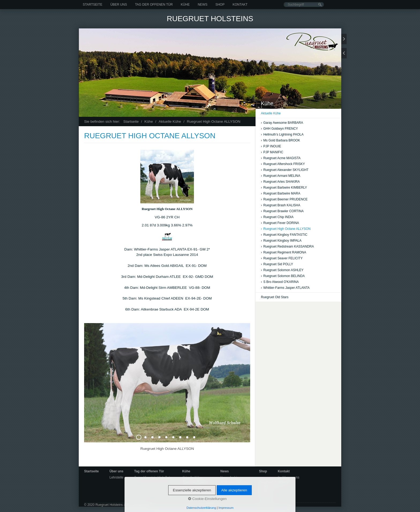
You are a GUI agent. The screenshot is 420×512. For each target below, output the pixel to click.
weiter (344, 39)
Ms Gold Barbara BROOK (280, 140)
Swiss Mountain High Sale (153, 477)
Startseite (93, 5)
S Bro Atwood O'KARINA (280, 282)
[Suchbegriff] (304, 5)
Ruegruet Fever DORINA (280, 223)
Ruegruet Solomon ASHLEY (282, 270)
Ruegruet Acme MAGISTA (281, 158)
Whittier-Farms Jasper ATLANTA (285, 288)
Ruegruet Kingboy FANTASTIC (284, 235)
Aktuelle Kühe (271, 113)
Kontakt (240, 5)
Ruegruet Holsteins (210, 19)
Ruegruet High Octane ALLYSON (286, 229)
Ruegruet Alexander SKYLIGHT (285, 170)
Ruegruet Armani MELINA (281, 176)
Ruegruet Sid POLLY (277, 264)
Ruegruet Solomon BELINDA (283, 276)
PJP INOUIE (271, 146)
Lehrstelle (117, 477)
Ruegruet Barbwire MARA (281, 193)
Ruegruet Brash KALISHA (281, 205)
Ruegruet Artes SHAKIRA (280, 182)
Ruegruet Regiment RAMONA (284, 252)
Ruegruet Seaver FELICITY (282, 258)
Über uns (119, 5)
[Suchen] (320, 5)
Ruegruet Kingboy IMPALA (281, 241)
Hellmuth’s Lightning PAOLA (282, 134)
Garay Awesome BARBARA (282, 123)
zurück (344, 53)
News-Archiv (229, 477)
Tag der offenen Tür (154, 5)
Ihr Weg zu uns (288, 477)
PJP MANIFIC (272, 152)
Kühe (185, 5)
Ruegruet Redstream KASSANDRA (287, 246)
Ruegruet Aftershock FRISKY (283, 164)
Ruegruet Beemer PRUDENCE (284, 199)
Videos (225, 487)
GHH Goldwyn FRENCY (279, 129)
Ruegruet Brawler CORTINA (282, 211)
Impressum (267, 497)
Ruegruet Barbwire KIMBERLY (284, 188)
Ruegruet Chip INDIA (277, 217)
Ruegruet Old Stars (275, 297)
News (202, 5)
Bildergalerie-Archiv (234, 482)
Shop (220, 5)
